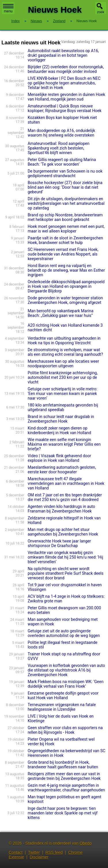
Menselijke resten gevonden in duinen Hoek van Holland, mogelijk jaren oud (66, 97)
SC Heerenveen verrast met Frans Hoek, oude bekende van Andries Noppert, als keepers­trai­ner (63, 254)
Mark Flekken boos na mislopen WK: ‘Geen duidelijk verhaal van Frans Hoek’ (66, 684)
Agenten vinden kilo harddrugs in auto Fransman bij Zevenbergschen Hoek (61, 509)
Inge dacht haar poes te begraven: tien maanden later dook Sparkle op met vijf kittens (63, 813)
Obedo (86, 843)
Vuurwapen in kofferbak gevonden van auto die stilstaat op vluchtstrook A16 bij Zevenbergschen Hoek (66, 670)
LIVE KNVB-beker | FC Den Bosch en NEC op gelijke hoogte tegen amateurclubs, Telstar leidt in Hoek (64, 83)
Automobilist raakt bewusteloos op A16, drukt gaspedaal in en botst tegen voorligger (63, 55)
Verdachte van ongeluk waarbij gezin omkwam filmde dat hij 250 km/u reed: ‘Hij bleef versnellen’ (65, 557)
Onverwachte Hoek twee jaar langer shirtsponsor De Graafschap (59, 543)
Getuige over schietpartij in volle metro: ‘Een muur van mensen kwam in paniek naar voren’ (62, 394)
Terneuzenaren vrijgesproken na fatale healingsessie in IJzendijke (62, 707)
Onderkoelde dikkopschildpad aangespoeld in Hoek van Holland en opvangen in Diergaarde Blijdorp (66, 286)
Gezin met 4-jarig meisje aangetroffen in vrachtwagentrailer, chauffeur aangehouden (66, 788)
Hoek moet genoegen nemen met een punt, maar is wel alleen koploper (66, 229)
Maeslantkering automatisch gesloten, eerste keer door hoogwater (62, 470)
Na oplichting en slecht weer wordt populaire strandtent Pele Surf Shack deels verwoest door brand (66, 573)
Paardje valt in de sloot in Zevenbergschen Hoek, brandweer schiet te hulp (65, 240)
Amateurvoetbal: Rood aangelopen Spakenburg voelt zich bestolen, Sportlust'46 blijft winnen (59, 148)
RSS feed (54, 852)
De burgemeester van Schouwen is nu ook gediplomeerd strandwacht (65, 173)
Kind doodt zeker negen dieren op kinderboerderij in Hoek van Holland (59, 430)
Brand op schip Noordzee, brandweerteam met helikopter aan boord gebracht (65, 217)
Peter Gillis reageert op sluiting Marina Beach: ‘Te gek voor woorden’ (62, 162)
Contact (16, 852)
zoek (101, 12)
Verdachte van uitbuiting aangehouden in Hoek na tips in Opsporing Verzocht (64, 341)
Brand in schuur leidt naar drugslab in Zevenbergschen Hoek (61, 419)
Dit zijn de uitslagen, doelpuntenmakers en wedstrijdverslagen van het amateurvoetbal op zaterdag (66, 203)
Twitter (34, 852)
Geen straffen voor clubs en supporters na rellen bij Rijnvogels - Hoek (65, 730)
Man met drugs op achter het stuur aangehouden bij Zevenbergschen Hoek (63, 532)
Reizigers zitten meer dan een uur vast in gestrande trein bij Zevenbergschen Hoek (64, 776)
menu (8, 9)
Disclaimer (39, 857)
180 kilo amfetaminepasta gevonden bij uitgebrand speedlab (63, 407)
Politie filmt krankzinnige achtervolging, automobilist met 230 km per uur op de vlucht (63, 377)
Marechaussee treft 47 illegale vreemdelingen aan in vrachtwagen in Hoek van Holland (66, 483)
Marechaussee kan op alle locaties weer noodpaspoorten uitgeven (63, 364)
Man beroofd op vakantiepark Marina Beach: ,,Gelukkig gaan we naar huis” (61, 313)
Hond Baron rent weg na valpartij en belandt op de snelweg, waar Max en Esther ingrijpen (66, 270)
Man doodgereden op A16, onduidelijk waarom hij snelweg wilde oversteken (61, 133)
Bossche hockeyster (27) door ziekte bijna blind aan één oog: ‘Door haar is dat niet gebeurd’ (65, 187)
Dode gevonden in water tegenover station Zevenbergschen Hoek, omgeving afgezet (65, 300)
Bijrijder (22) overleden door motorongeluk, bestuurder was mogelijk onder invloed (66, 69)
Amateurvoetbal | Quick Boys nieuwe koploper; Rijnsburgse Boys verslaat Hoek (65, 108)
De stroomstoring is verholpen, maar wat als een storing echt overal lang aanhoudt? (65, 352)
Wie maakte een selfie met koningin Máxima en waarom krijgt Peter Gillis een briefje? (64, 444)
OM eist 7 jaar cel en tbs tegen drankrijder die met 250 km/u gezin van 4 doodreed (65, 497)
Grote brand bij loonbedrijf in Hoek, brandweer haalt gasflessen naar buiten (63, 765)
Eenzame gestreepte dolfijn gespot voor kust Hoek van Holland (63, 695)
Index (15, 21)
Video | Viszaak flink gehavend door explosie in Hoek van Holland (59, 458)
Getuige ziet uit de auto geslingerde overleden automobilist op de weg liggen (64, 633)
